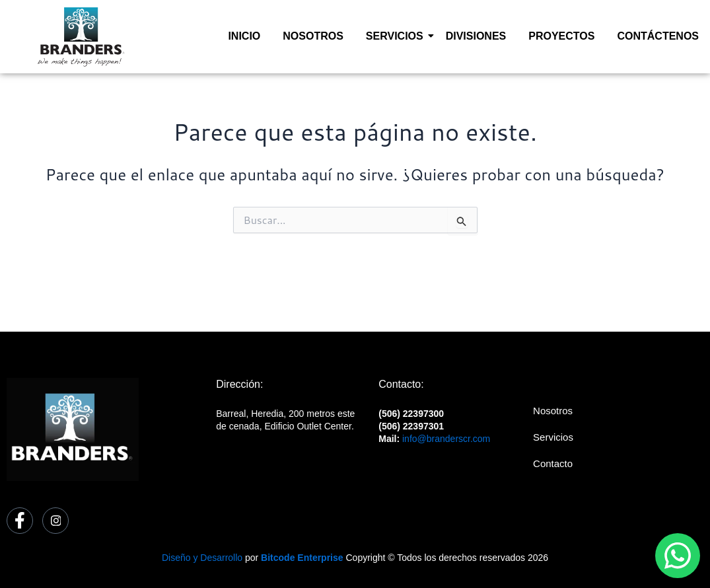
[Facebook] (20, 521)
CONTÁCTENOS (658, 36)
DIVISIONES (476, 36)
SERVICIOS (397, 36)
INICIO (244, 36)
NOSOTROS (313, 36)
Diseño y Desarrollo (202, 558)
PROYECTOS (561, 36)
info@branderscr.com (446, 439)
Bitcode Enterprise (302, 558)
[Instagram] (55, 521)
